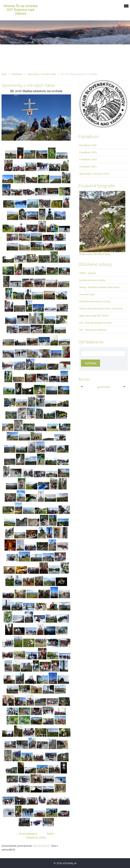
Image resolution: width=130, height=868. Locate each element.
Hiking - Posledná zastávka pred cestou (100, 287)
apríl (99, 387)
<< (83, 387)
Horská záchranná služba (92, 280)
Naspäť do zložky (36, 837)
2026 (107, 387)
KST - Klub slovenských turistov (95, 323)
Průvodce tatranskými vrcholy (95, 301)
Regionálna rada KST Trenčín (94, 316)
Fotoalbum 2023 (88, 166)
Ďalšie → (52, 834)
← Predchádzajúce (26, 834)
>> (124, 387)
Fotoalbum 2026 (88, 145)
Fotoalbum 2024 (88, 159)
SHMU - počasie (88, 273)
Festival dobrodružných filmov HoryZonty (101, 308)
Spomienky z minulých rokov (42, 74)
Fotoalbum (17, 74)
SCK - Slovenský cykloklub (93, 330)
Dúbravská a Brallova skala (95, 254)
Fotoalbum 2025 (88, 152)
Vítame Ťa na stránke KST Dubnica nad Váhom (21, 10)
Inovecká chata (87, 294)
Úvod (4, 74)
